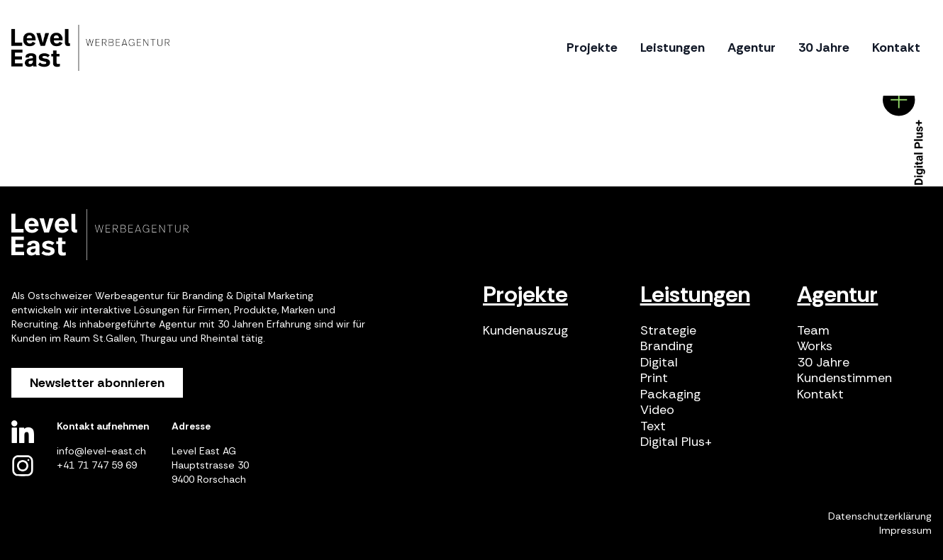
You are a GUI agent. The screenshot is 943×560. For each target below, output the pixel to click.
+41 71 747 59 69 (97, 465)
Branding (666, 346)
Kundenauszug (525, 331)
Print (654, 378)
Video (657, 410)
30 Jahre (823, 363)
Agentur (837, 294)
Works (815, 346)
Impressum (905, 530)
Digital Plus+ (676, 442)
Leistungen (695, 294)
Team (813, 331)
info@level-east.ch (101, 451)
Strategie (668, 331)
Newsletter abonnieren (97, 383)
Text (653, 426)
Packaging (670, 394)
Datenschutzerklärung (880, 516)
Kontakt (820, 394)
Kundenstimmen (844, 378)
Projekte (525, 294)
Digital (659, 363)
